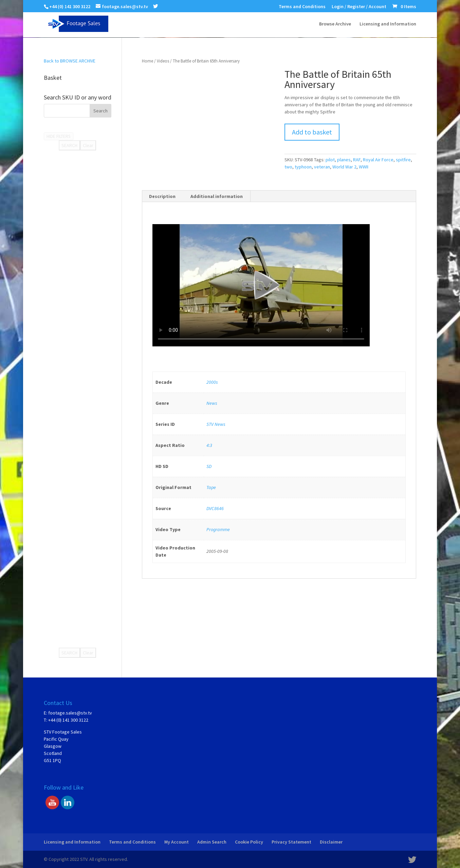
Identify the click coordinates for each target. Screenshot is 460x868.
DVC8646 (215, 508)
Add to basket (312, 132)
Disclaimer (331, 842)
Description (162, 196)
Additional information (217, 196)
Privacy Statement (291, 842)
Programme (218, 529)
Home (148, 61)
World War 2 (344, 167)
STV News (216, 424)
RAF (357, 160)
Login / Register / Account (359, 7)
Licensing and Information (388, 24)
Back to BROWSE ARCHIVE (70, 61)
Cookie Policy (249, 842)
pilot (330, 160)
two (288, 167)
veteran (322, 167)
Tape (211, 487)
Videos (163, 61)
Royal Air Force (378, 160)
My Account (177, 842)
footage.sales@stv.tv (70, 713)
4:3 (209, 445)
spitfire (403, 160)
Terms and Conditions (302, 7)
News (212, 403)
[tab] (162, 196)
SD (209, 466)
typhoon (303, 167)
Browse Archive (335, 24)
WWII (364, 167)
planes (344, 160)
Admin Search (212, 842)
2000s (212, 382)
